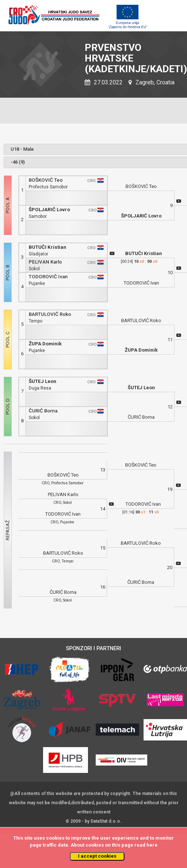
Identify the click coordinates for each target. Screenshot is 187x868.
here (152, 845)
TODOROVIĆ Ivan (48, 277)
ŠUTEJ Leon (43, 381)
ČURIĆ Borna (43, 411)
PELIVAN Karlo (45, 262)
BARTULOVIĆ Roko (50, 314)
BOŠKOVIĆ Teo (46, 180)
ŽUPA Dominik (45, 344)
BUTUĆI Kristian (47, 247)
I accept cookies (97, 856)
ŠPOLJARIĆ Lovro (49, 210)
